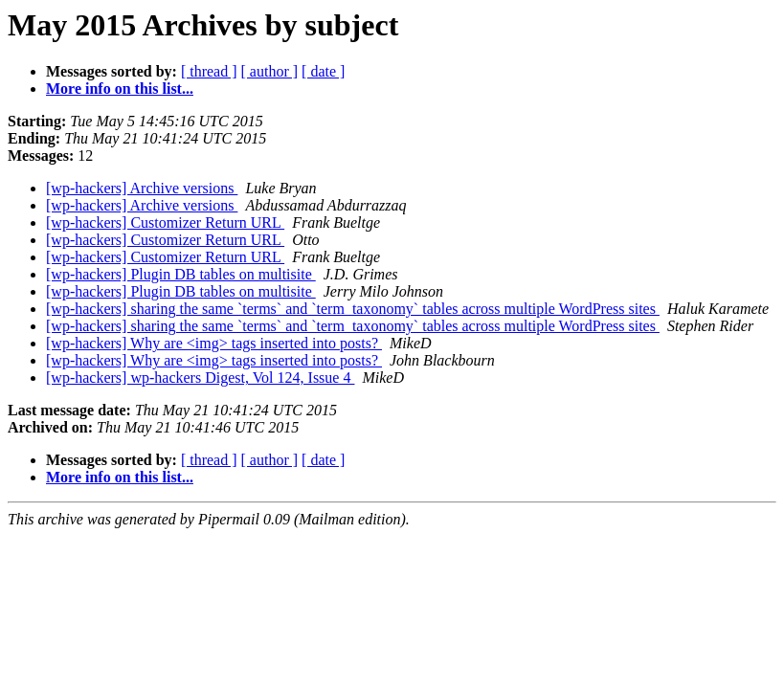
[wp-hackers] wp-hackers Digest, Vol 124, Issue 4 (200, 378)
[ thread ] (209, 71)
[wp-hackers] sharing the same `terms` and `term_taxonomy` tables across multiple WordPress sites (353, 309)
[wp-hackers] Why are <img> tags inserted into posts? (214, 343)
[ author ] (270, 71)
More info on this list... (120, 89)
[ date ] (323, 71)
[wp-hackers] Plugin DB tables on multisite (181, 274)
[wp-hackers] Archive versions (142, 188)
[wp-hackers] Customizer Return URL (165, 222)
